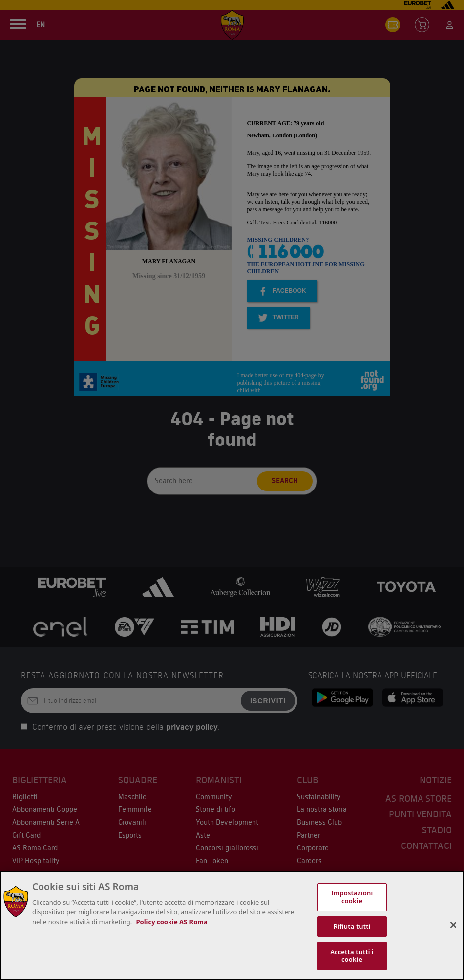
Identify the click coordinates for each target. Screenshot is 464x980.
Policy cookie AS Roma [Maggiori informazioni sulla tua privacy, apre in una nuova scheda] (172, 922)
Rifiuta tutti (352, 926)
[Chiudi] (453, 925)
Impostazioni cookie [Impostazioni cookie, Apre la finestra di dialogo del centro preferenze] (352, 897)
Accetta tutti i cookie (352, 956)
